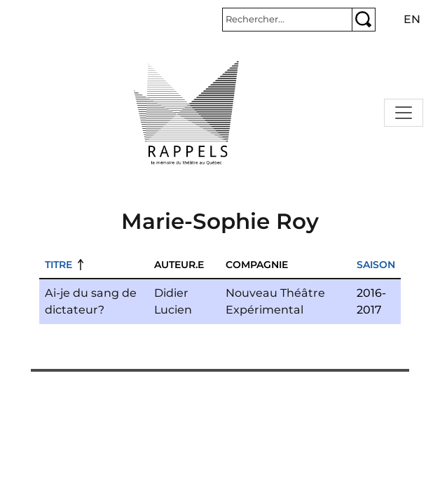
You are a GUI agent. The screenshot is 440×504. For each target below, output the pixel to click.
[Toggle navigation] (404, 113)
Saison (376, 265)
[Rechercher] (287, 20)
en (412, 19)
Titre (59, 265)
